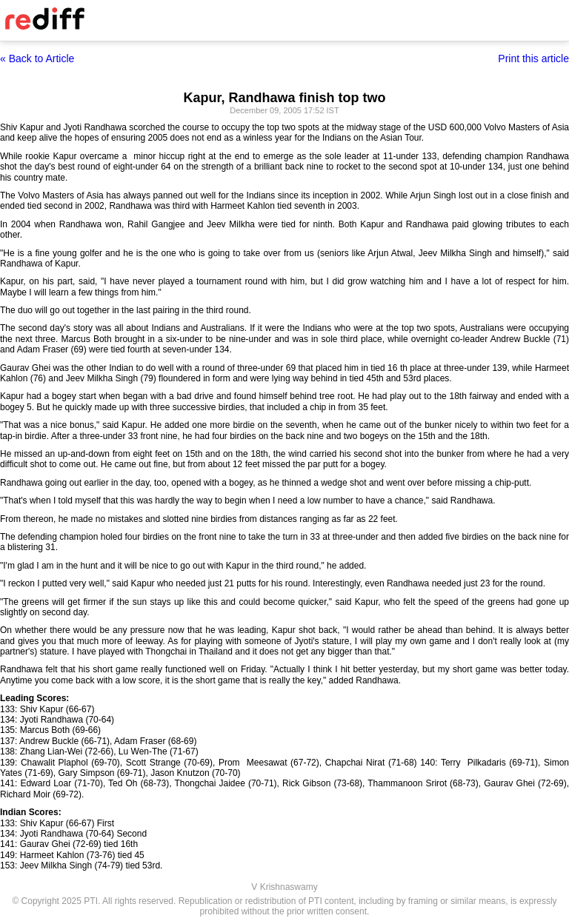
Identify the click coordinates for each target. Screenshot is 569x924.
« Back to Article (37, 58)
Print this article (533, 58)
